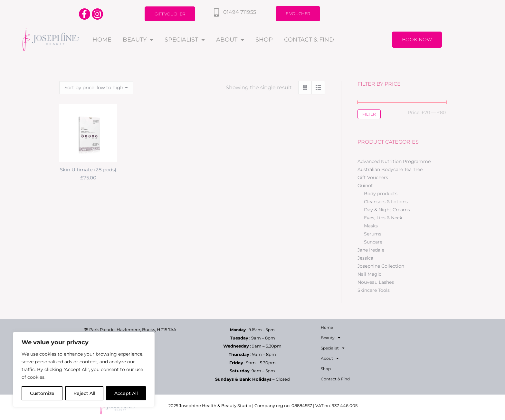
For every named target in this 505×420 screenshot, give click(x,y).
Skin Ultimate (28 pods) (88, 170)
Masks (371, 226)
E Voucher (298, 14)
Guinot (365, 186)
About (230, 40)
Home (102, 40)
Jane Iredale (371, 250)
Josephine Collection (381, 266)
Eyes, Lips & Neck (383, 218)
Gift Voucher (170, 14)
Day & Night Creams (387, 210)
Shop (264, 40)
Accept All (126, 393)
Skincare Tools (374, 290)
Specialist (185, 40)
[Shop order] (96, 88)
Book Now (417, 39)
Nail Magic (369, 274)
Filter (369, 114)
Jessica (365, 258)
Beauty (138, 40)
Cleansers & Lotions (386, 202)
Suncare (373, 242)
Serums (373, 234)
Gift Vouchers (373, 177)
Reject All (84, 393)
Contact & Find (309, 40)
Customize (42, 393)
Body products (381, 194)
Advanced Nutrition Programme (394, 161)
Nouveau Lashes (376, 282)
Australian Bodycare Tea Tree (390, 169)
